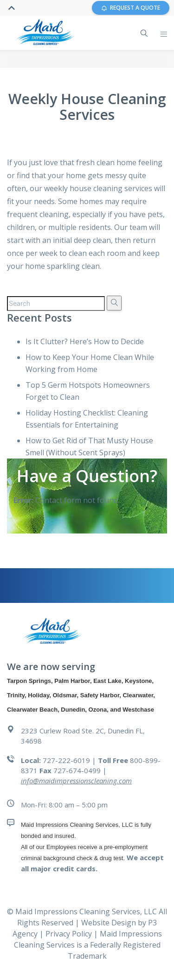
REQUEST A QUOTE (131, 8)
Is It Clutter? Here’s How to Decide (85, 341)
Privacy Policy (70, 934)
